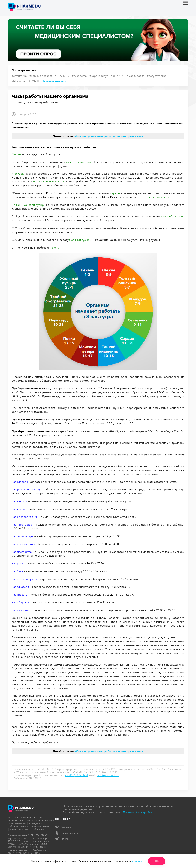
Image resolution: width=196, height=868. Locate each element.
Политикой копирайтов (138, 812)
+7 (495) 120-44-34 (76, 775)
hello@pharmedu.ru (108, 775)
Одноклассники (66, 833)
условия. (138, 861)
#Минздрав (19, 81)
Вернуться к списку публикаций (35, 102)
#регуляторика (157, 76)
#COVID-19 (62, 76)
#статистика (19, 76)
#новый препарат (41, 76)
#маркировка (136, 76)
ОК (157, 861)
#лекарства (79, 76)
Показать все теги (54, 81)
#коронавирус (99, 76)
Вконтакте (63, 827)
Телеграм (63, 839)
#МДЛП (34, 81)
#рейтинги (117, 76)
